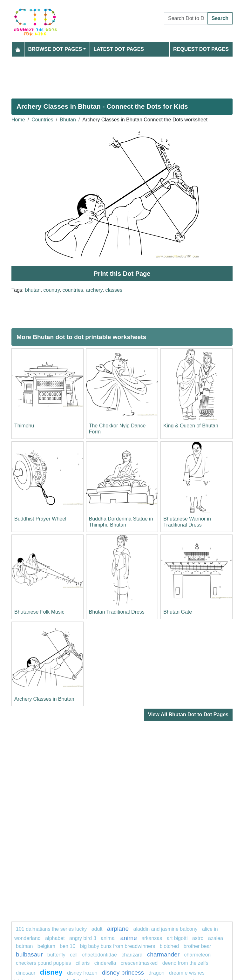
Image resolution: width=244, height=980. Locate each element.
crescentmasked (139, 963)
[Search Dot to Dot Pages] (186, 18)
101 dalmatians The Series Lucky (51, 929)
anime (129, 938)
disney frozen (82, 973)
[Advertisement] (122, 75)
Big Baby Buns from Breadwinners (118, 946)
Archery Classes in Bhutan (44, 699)
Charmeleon (198, 955)
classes (114, 290)
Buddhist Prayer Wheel (40, 519)
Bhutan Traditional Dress (117, 612)
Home (18, 120)
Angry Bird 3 (83, 938)
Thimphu (24, 426)
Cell (74, 955)
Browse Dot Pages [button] (55, 49)
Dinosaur (26, 973)
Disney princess (123, 973)
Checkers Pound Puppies (43, 963)
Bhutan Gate (178, 612)
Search (220, 18)
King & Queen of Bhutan (191, 426)
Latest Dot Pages (119, 49)
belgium (46, 946)
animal (108, 938)
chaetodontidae (100, 955)
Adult (98, 929)
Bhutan (68, 120)
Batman (25, 946)
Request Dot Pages (201, 49)
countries (73, 290)
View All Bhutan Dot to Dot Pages (188, 715)
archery (94, 290)
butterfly (56, 955)
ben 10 (68, 946)
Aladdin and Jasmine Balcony (166, 929)
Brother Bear (197, 946)
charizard (132, 955)
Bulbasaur (29, 954)
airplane (118, 929)
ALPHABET (55, 938)
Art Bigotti (177, 938)
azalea (216, 938)
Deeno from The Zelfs (185, 963)
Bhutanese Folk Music (39, 612)
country (52, 290)
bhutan (33, 290)
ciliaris (83, 963)
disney (51, 972)
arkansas (152, 938)
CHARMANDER (163, 954)
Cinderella (105, 963)
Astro (198, 938)
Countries (42, 120)
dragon (157, 973)
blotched (169, 946)
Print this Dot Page (122, 274)
